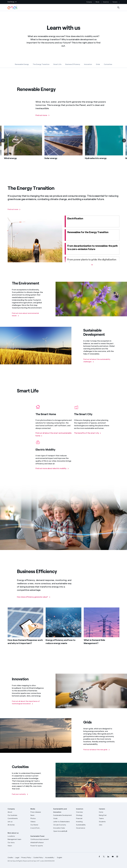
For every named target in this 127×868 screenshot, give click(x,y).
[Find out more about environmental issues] (28, 314)
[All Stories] (18, 825)
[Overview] (86, 812)
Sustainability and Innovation (60, 810)
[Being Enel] (109, 815)
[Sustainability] (86, 825)
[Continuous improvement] (41, 839)
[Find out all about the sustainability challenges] (99, 360)
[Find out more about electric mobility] (52, 472)
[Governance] (86, 828)
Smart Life (57, 64)
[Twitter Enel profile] (104, 857)
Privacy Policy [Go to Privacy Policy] (26, 858)
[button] (12, 2)
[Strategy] (86, 815)
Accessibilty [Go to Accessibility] (50, 858)
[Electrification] (92, 221)
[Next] (124, 144)
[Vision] (18, 846)
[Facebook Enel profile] (99, 857)
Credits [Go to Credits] (10, 858)
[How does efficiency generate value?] (34, 600)
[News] (41, 815)
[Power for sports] (41, 846)
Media (97, 2)
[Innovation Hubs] (63, 828)
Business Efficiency (73, 64)
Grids (98, 64)
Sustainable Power (38, 836)
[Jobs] (109, 825)
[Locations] (18, 836)
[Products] (18, 815)
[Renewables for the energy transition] (92, 235)
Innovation (88, 64)
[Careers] (109, 812)
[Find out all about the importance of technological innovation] (28, 702)
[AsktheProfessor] (41, 843)
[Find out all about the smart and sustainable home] (54, 438)
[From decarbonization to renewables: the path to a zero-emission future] (92, 249)
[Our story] (18, 843)
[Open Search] (118, 8)
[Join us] (18, 822)
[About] (18, 812)
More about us (13, 833)
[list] (63, 149)
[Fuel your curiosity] (20, 794)
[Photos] (41, 818)
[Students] (109, 822)
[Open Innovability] (63, 831)
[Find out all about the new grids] (97, 750)
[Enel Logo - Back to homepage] (13, 7)
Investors (106, 2)
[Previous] (3, 144)
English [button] (60, 858)
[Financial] (86, 818)
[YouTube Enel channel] (113, 857)
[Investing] (86, 822)
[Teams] (109, 818)
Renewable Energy (22, 64)
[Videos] (41, 822)
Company (89, 2)
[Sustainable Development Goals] (63, 817)
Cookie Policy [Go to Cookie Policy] (38, 858)
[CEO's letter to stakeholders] (63, 822)
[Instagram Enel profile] (117, 857)
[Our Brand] (41, 825)
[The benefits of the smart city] (88, 436)
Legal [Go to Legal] (17, 858)
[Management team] (18, 839)
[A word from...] (41, 828)
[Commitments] (18, 818)
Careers (115, 2)
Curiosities (108, 64)
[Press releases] (41, 812)
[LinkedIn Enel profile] (108, 857)
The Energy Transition (41, 64)
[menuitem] (99, 857)
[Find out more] (43, 119)
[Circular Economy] (63, 825)
